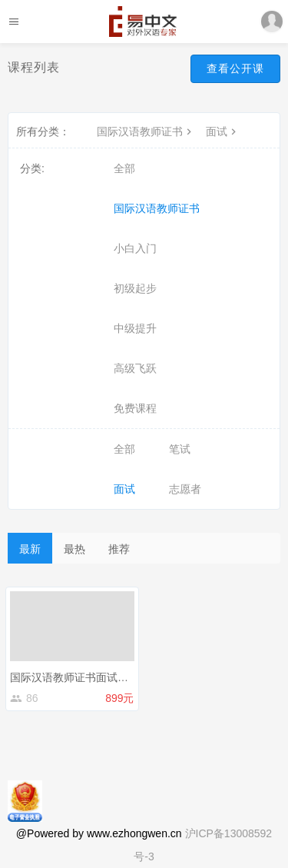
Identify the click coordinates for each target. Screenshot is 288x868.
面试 (223, 131)
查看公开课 (235, 68)
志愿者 (185, 489)
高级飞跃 (135, 368)
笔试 (180, 449)
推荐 (119, 549)
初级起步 (135, 288)
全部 (124, 168)
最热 (74, 549)
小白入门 (135, 248)
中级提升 (135, 328)
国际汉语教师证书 (146, 131)
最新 (30, 549)
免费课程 (135, 408)
